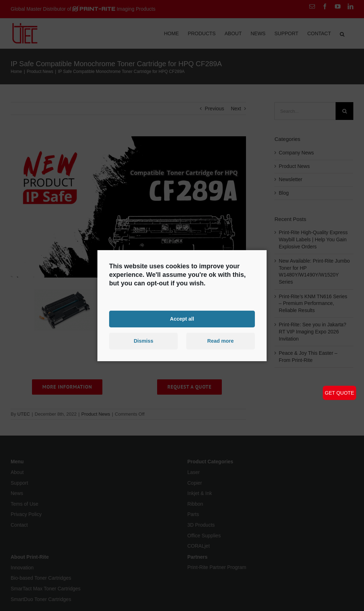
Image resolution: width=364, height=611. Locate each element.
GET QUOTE (339, 393)
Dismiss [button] (143, 341)
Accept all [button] (182, 319)
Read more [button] (220, 341)
